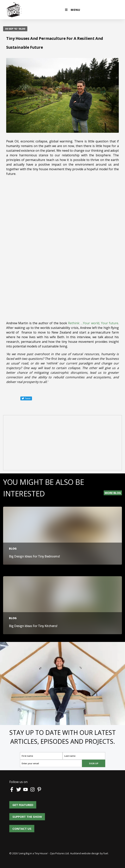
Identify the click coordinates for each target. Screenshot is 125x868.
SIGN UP (94, 763)
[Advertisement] (63, 443)
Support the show (24, 815)
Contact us (22, 827)
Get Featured (20, 803)
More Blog (113, 493)
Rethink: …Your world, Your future (93, 323)
